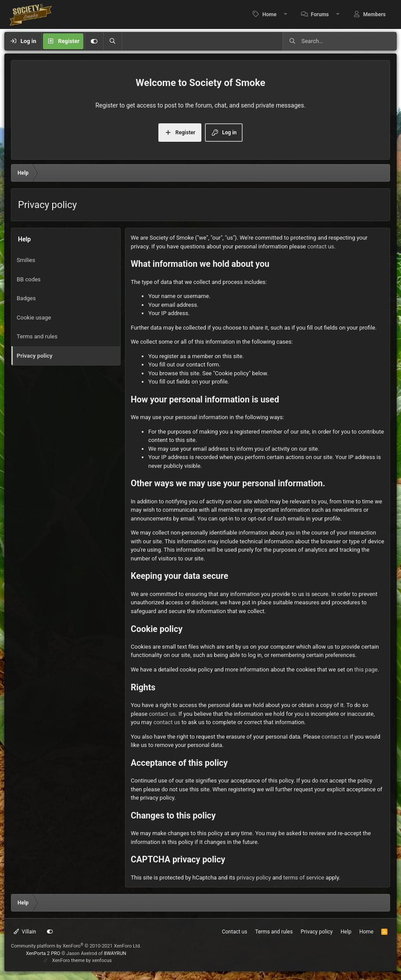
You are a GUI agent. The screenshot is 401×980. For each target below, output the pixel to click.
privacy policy (254, 878)
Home (269, 14)
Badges (26, 298)
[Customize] (94, 41)
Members (374, 14)
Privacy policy (34, 356)
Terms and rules (37, 336)
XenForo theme (69, 960)
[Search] (112, 41)
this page (366, 669)
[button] (286, 14)
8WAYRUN (115, 953)
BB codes (29, 279)
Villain (25, 932)
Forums (320, 14)
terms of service (304, 878)
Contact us (235, 932)
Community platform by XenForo (76, 946)
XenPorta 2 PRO (43, 953)
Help (346, 932)
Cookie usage (34, 318)
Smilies (26, 260)
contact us (320, 246)
